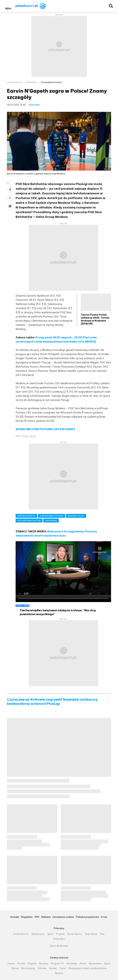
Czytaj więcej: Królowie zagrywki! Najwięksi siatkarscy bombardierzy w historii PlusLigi (52, 702)
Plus (102, 934)
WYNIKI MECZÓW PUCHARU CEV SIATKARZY (45, 429)
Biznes (15, 968)
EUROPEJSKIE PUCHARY (52, 516)
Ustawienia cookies (63, 917)
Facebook (10, 189)
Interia (11, 964)
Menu (8, 9)
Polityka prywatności (87, 917)
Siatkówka (32, 82)
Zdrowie (42, 968)
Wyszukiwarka (111, 6)
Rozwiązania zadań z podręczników (88, 968)
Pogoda (60, 934)
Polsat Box (59, 939)
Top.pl (63, 968)
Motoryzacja (28, 968)
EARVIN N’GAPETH (26, 516)
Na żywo (44, 964)
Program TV (57, 964)
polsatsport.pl (15, 82)
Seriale (53, 968)
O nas (104, 917)
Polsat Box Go (21, 934)
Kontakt (15, 917)
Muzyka (59, 973)
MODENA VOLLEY (76, 516)
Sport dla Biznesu (59, 946)
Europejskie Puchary (51, 82)
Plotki (83, 964)
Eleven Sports (75, 934)
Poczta (21, 964)
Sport (50, 934)
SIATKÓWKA (51, 521)
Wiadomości (38, 934)
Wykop (10, 206)
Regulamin (27, 917)
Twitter (10, 198)
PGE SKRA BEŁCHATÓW (29, 521)
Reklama (46, 917)
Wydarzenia (95, 964)
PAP (37, 917)
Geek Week (91, 934)
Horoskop (72, 964)
